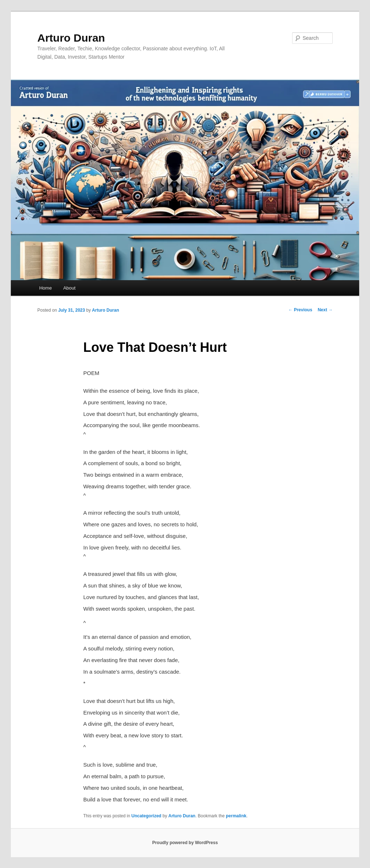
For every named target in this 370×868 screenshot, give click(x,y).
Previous (300, 310)
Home (45, 288)
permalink (236, 816)
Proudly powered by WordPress (185, 843)
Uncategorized (146, 816)
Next (325, 310)
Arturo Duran (71, 38)
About (69, 288)
